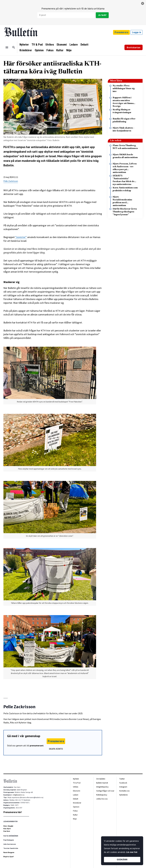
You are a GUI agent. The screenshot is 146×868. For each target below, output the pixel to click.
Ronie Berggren (9, 852)
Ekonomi (62, 45)
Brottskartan (134, 47)
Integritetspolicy (102, 787)
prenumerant (37, 745)
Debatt (84, 45)
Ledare (74, 45)
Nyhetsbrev (124, 795)
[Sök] (14, 47)
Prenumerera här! (13, 812)
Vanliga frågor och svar (105, 791)
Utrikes (50, 45)
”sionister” (21, 237)
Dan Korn (7, 831)
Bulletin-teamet (102, 783)
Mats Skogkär (8, 826)
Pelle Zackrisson (11, 181)
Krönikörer (26, 50)
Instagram (123, 787)
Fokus (50, 50)
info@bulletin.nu (18, 795)
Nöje (69, 50)
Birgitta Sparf (9, 857)
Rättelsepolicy (102, 795)
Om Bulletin (101, 779)
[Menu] (7, 47)
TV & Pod (37, 45)
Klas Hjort (7, 829)
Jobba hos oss (102, 799)
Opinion (39, 50)
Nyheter (24, 45)
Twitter (122, 779)
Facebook (123, 783)
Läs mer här (132, 852)
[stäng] (143, 3)
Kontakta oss (124, 791)
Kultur (60, 50)
